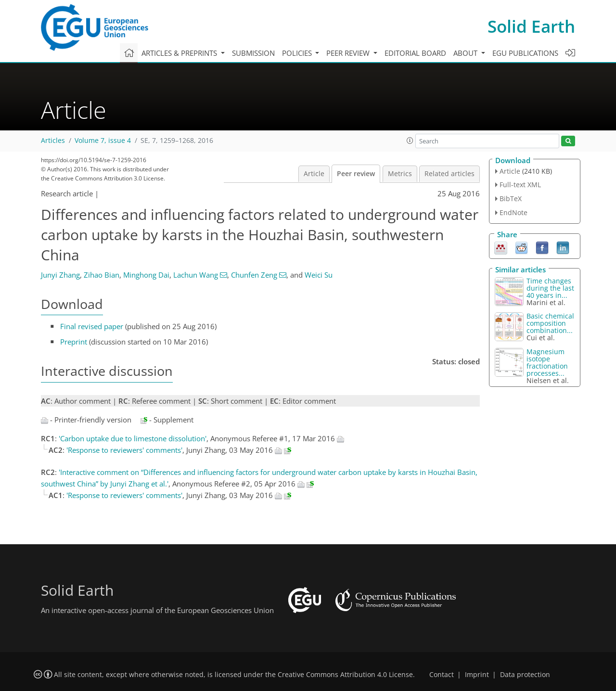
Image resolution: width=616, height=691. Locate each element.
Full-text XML (520, 185)
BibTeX (511, 198)
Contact (442, 675)
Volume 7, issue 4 (103, 141)
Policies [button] (298, 53)
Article (314, 174)
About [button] (466, 53)
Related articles (449, 174)
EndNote (513, 212)
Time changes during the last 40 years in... (550, 288)
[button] (410, 141)
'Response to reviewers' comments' (124, 450)
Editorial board (415, 53)
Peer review (356, 174)
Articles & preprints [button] (180, 53)
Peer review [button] (349, 53)
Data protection (525, 675)
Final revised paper (92, 326)
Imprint (477, 675)
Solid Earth (531, 26)
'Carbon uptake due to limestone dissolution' (133, 438)
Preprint (74, 342)
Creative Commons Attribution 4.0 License (345, 675)
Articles (53, 141)
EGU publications (525, 53)
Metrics (400, 174)
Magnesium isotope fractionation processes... (547, 362)
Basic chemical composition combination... (550, 323)
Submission (253, 53)
